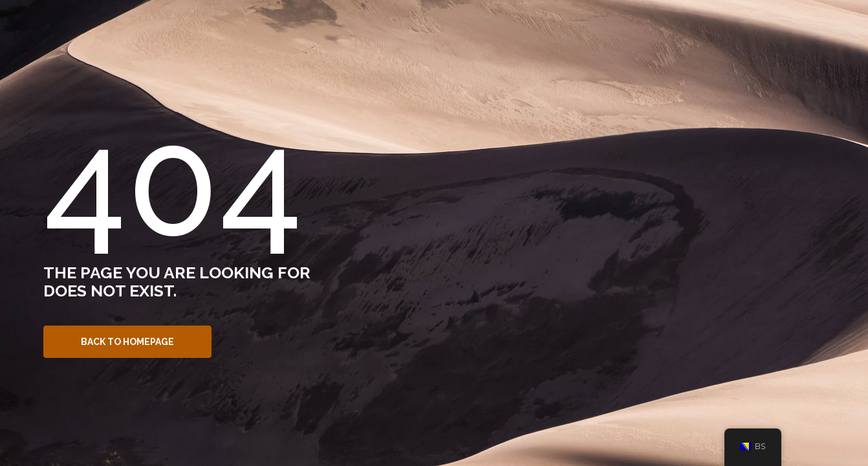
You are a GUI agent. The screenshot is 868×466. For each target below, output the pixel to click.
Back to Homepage (127, 342)
